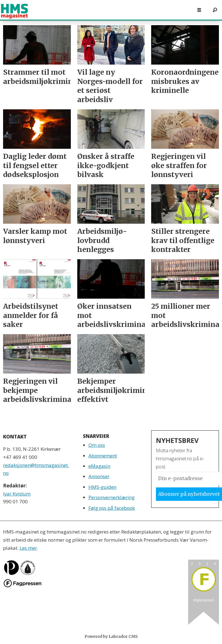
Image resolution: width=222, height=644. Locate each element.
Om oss (97, 445)
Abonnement (103, 456)
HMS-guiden (102, 487)
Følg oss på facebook (112, 508)
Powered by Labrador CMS (111, 636)
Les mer (28, 548)
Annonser (99, 476)
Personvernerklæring (112, 497)
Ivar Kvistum (17, 494)
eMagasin (99, 466)
